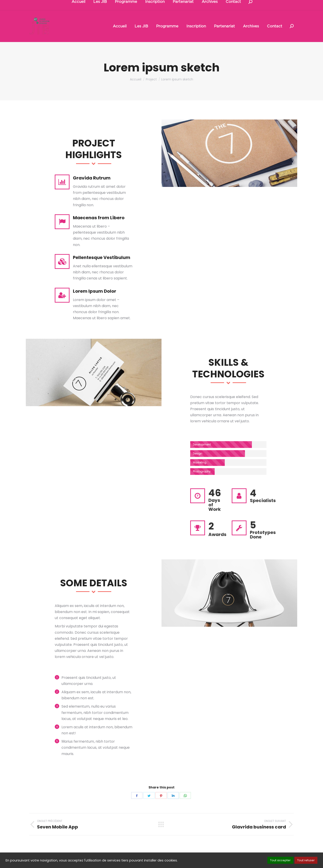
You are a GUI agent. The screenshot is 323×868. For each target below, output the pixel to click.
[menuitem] (120, 26)
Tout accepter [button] (280, 860)
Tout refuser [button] (306, 860)
